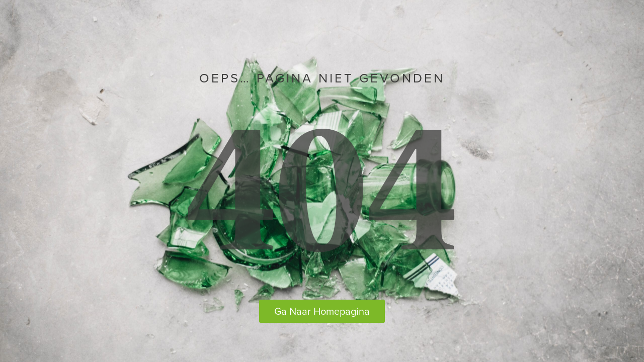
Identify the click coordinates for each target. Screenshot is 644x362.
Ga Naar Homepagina (322, 311)
